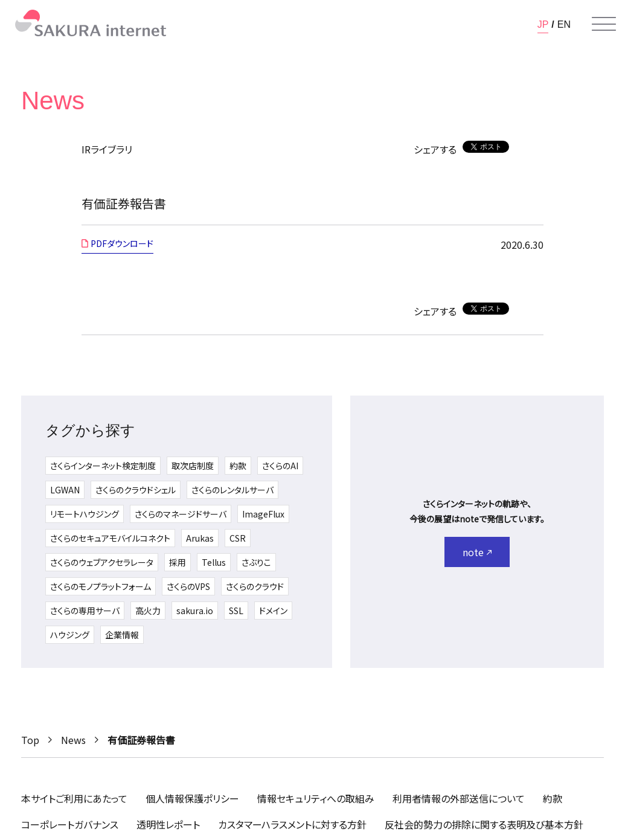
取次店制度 (193, 466)
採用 (178, 562)
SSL (236, 611)
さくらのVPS (188, 586)
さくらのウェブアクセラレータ (102, 562)
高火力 (148, 611)
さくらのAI (280, 466)
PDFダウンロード (122, 243)
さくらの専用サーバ (85, 611)
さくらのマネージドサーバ (181, 514)
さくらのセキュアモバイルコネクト (110, 538)
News (73, 740)
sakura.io (195, 611)
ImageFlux (263, 514)
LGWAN (65, 490)
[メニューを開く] (604, 24)
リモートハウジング (85, 514)
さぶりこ (256, 562)
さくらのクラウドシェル (136, 490)
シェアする (435, 149)
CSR (238, 538)
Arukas (200, 538)
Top (30, 740)
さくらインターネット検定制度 (103, 466)
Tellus (214, 562)
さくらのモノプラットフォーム (101, 586)
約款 (238, 466)
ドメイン (273, 611)
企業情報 (122, 635)
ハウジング (70, 635)
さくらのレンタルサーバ (232, 490)
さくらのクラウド (255, 586)
